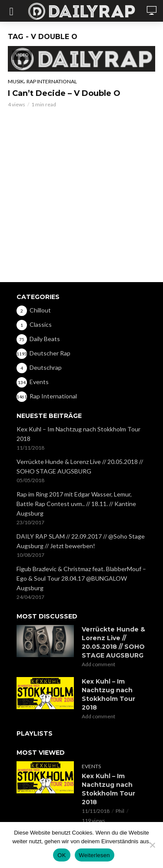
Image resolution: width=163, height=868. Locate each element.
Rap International (52, 81)
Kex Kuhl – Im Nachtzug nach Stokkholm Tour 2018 (78, 434)
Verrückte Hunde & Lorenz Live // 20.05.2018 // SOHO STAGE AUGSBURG (80, 466)
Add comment (98, 664)
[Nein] (152, 845)
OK (62, 855)
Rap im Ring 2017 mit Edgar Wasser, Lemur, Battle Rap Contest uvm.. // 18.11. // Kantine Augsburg (76, 504)
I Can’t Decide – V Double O (64, 93)
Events (91, 766)
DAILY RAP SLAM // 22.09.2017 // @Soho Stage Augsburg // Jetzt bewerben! (81, 541)
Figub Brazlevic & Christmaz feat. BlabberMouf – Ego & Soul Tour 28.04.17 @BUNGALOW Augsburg (81, 578)
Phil (120, 811)
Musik (16, 81)
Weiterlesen (95, 855)
